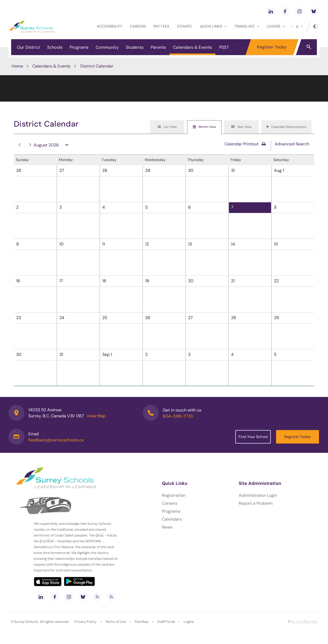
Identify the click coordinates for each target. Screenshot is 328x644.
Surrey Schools (26, 622)
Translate (247, 26)
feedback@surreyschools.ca (56, 440)
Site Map (141, 622)
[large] (302, 26)
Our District (28, 47)
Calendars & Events (192, 47)
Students (135, 47)
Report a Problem (256, 503)
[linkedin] (271, 11)
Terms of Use (116, 622)
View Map (96, 416)
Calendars (172, 519)
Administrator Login (258, 495)
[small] (292, 26)
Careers (138, 26)
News (167, 527)
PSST (224, 47)
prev (20, 145)
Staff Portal (166, 622)
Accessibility (109, 26)
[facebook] (285, 11)
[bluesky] (314, 11)
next (30, 145)
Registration (174, 495)
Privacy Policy (85, 622)
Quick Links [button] (213, 26)
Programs (79, 47)
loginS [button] (276, 26)
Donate (184, 26)
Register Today (272, 47)
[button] (309, 47)
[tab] (167, 127)
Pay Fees (161, 26)
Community (107, 47)
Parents (158, 47)
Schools (55, 47)
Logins (189, 622)
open (67, 146)
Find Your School (253, 437)
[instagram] (299, 11)
